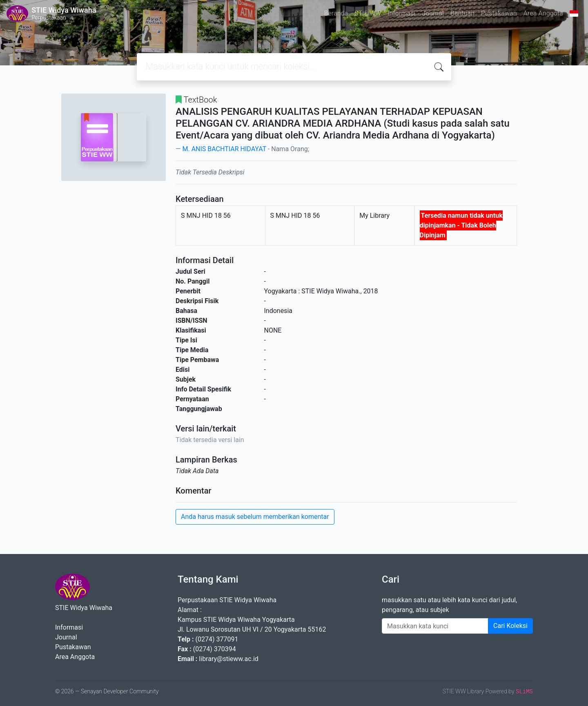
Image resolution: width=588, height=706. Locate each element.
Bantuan (462, 13)
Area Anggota (543, 13)
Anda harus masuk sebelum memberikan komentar (255, 517)
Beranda (336, 13)
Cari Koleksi (510, 626)
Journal (433, 13)
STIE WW (368, 13)
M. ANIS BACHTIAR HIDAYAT (224, 149)
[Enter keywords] (435, 626)
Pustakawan (499, 13)
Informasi (401, 13)
